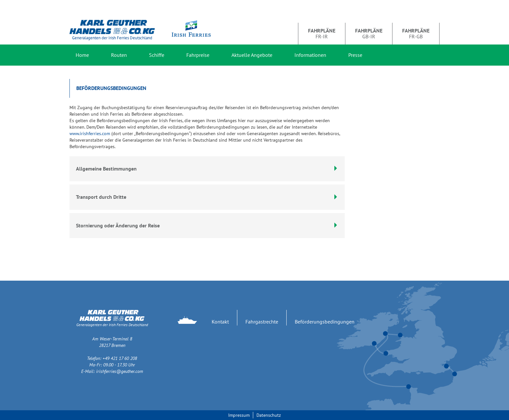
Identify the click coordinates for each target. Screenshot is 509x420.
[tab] (207, 197)
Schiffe (157, 55)
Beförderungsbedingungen (325, 322)
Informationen (310, 55)
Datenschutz (269, 415)
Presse (355, 55)
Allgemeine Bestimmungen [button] (207, 169)
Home (82, 55)
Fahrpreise (198, 55)
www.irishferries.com (90, 134)
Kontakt (220, 322)
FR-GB (416, 33)
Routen (119, 55)
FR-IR (322, 33)
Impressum (239, 415)
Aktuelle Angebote (252, 55)
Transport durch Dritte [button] (207, 197)
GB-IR (369, 33)
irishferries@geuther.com (120, 371)
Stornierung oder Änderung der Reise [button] (207, 225)
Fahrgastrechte (262, 322)
